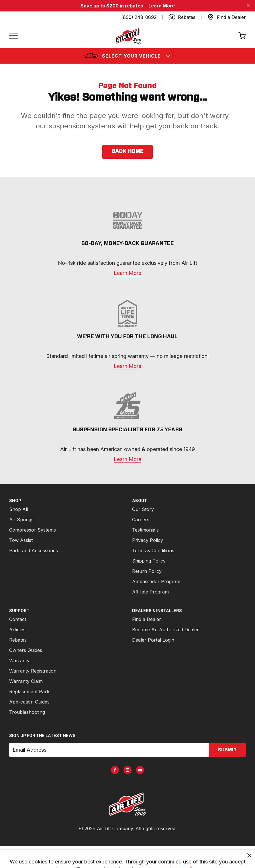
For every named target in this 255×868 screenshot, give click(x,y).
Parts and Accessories (34, 550)
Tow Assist (21, 540)
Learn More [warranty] (127, 273)
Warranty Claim (26, 681)
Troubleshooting (27, 712)
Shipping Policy (149, 561)
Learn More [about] (127, 459)
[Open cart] (242, 36)
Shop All (19, 509)
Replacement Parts (30, 691)
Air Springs (21, 520)
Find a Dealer (147, 619)
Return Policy (147, 571)
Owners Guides (26, 650)
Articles (17, 630)
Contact (18, 619)
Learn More (162, 6)
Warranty (19, 661)
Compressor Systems (33, 530)
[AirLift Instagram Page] (127, 770)
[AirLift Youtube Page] (140, 770)
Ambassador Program (156, 581)
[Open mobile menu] (14, 36)
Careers (141, 520)
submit (227, 750)
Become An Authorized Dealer (165, 630)
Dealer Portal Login (153, 640)
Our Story (143, 509)
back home (127, 152)
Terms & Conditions (153, 550)
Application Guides (29, 702)
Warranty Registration (33, 671)
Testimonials (145, 530)
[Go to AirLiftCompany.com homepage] (127, 804)
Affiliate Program (150, 592)
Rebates (18, 640)
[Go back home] (128, 36)
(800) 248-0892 (139, 17)
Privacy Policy (148, 540)
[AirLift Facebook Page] (115, 770)
